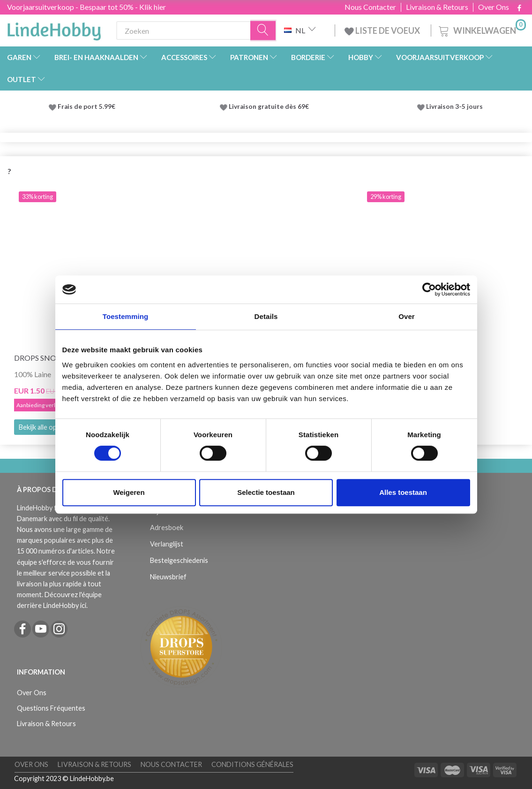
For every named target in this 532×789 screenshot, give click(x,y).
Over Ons (494, 7)
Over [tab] (407, 316)
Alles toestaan (403, 492)
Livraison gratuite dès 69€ (270, 106)
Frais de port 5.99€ (86, 106)
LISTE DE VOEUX (383, 30)
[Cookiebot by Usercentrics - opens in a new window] (429, 289)
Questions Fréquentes (51, 708)
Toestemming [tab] (126, 316)
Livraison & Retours (437, 7)
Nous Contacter (370, 7)
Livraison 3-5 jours (454, 106)
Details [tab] (266, 316)
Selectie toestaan (266, 492)
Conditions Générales (252, 764)
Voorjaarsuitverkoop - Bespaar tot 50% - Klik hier (86, 7)
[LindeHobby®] (54, 29)
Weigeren (129, 492)
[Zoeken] (263, 31)
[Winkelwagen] (481, 29)
